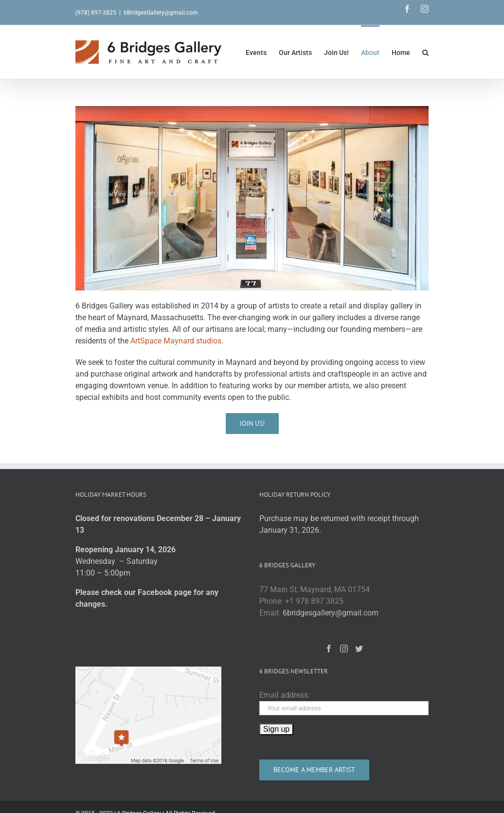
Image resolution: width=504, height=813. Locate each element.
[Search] (425, 52)
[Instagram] (344, 649)
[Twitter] (359, 649)
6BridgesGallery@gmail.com (161, 13)
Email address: (285, 695)
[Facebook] (329, 649)
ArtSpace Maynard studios (176, 341)
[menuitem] (262, 52)
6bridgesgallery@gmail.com (331, 613)
